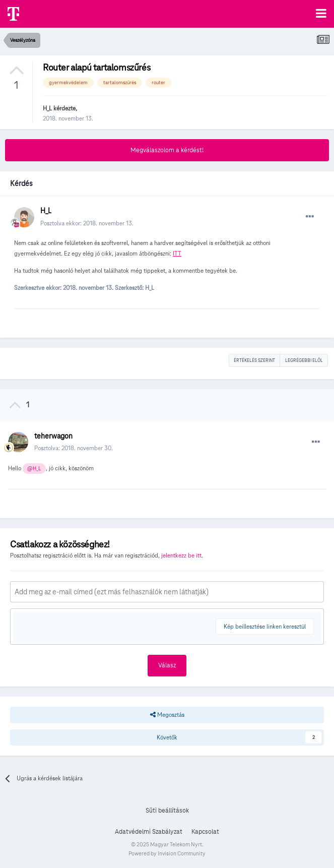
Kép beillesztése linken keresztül (265, 626)
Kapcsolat (205, 832)
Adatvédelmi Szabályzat (149, 832)
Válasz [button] (167, 665)
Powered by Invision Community (167, 853)
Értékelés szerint (254, 360)
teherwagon (53, 436)
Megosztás (167, 715)
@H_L (34, 469)
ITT (177, 253)
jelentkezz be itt (181, 555)
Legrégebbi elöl (304, 360)
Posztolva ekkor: (87, 223)
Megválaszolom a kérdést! (167, 150)
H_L (47, 108)
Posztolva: (74, 448)
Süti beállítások (167, 811)
